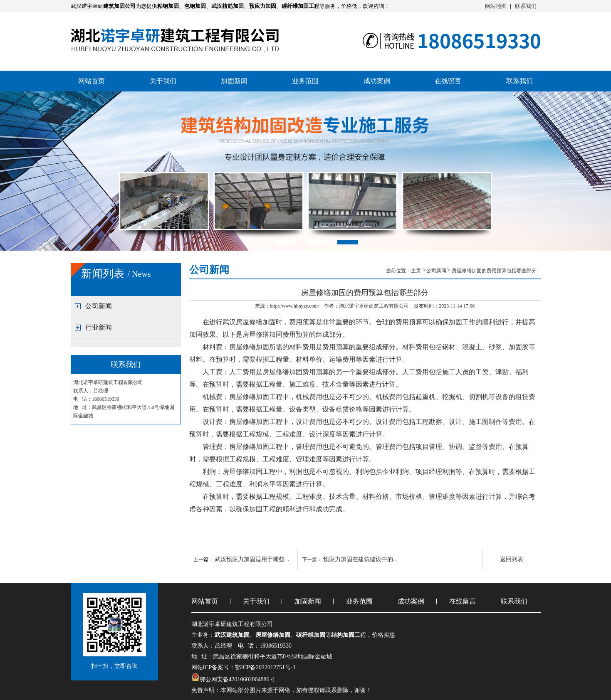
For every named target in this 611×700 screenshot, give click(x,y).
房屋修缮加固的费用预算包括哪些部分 (494, 271)
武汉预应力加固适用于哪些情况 (255, 559)
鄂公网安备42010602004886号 (237, 679)
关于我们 (163, 81)
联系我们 (526, 6)
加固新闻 (234, 81)
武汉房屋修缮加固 (249, 322)
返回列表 (512, 559)
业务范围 (305, 81)
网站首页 (92, 81)
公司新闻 (99, 306)
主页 (417, 271)
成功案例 (377, 81)
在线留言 (448, 81)
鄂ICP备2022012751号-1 (265, 667)
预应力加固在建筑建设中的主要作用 (370, 559)
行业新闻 (99, 327)
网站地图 (496, 6)
